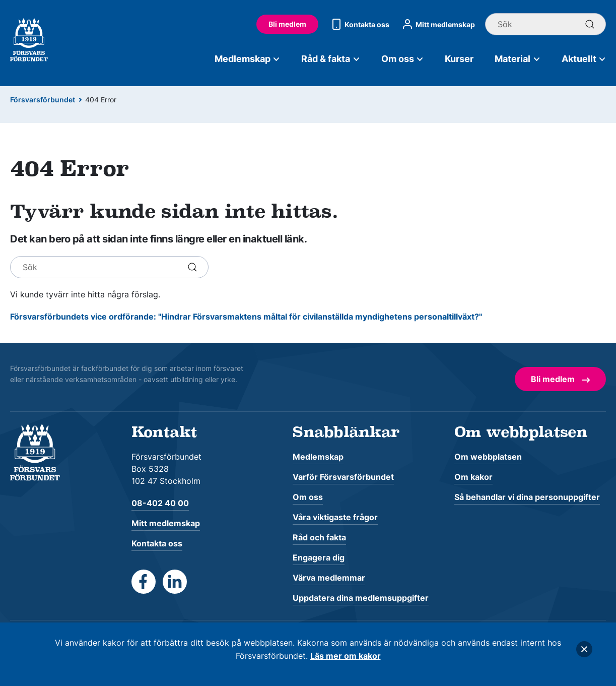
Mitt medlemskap (437, 24)
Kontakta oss (359, 24)
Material (518, 59)
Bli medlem (287, 24)
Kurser (459, 59)
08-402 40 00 (160, 503)
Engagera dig (319, 557)
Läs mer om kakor (346, 656)
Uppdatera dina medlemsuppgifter (361, 598)
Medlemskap (248, 59)
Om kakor (473, 477)
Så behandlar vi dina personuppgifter (527, 497)
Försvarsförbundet (43, 100)
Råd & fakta (331, 59)
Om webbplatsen (488, 457)
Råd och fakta (319, 537)
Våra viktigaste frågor (335, 517)
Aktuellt (584, 59)
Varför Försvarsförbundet (343, 477)
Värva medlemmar (329, 578)
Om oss (403, 59)
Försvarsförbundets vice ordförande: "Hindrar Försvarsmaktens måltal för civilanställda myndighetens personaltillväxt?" (246, 317)
